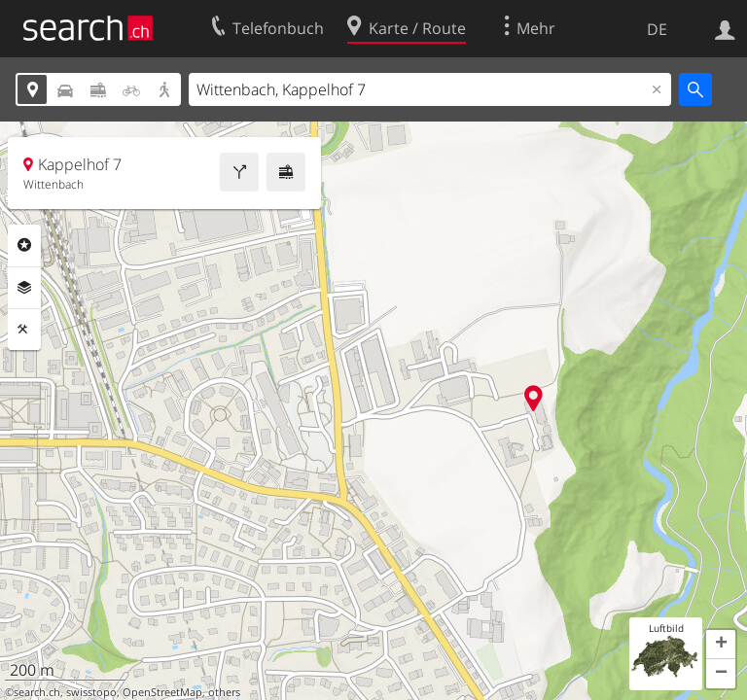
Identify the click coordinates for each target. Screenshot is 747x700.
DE (657, 29)
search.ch (37, 692)
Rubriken (24, 245)
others (224, 692)
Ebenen (24, 288)
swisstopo (91, 692)
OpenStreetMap (162, 692)
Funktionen (24, 330)
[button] (721, 645)
